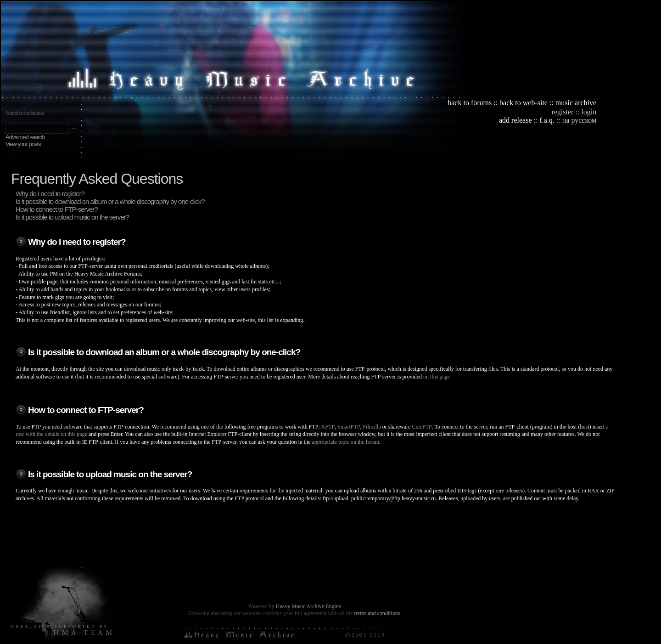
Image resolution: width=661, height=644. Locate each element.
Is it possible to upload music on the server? (72, 217)
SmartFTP (349, 427)
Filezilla (372, 427)
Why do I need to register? (50, 194)
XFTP (328, 427)
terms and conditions (377, 613)
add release (515, 120)
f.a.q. (547, 120)
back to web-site (524, 103)
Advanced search (25, 137)
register (562, 112)
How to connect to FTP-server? (57, 209)
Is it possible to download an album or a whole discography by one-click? (110, 201)
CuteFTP (422, 427)
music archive (576, 103)
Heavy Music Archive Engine (308, 606)
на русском (579, 120)
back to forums (470, 103)
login (589, 112)
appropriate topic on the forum (345, 442)
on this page (437, 377)
